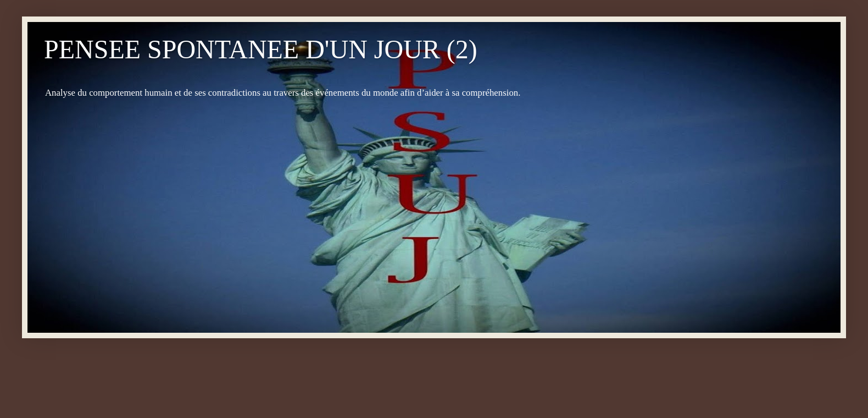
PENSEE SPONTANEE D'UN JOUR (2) (261, 49)
